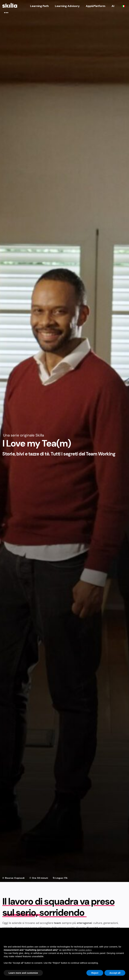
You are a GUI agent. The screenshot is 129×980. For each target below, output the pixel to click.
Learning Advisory (67, 6)
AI (113, 6)
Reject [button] (95, 973)
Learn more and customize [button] (23, 973)
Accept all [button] (115, 973)
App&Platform (96, 6)
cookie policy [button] (85, 950)
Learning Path (39, 6)
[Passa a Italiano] (124, 6)
